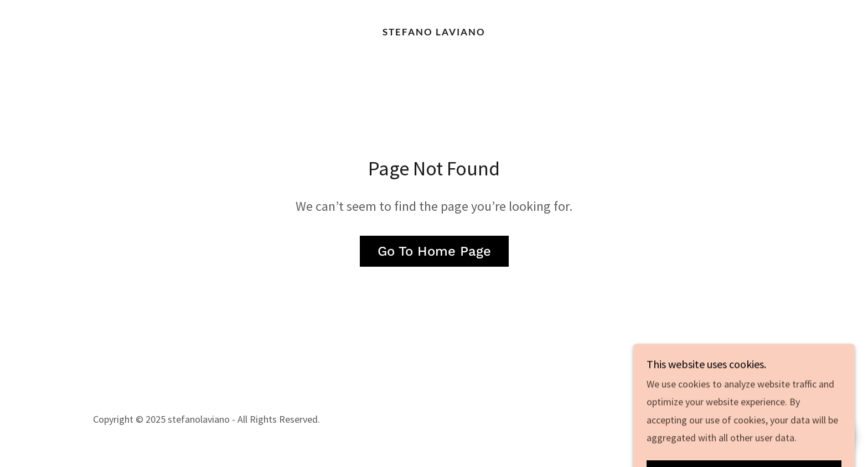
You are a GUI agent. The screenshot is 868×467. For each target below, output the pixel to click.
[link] (434, 32)
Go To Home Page (434, 251)
